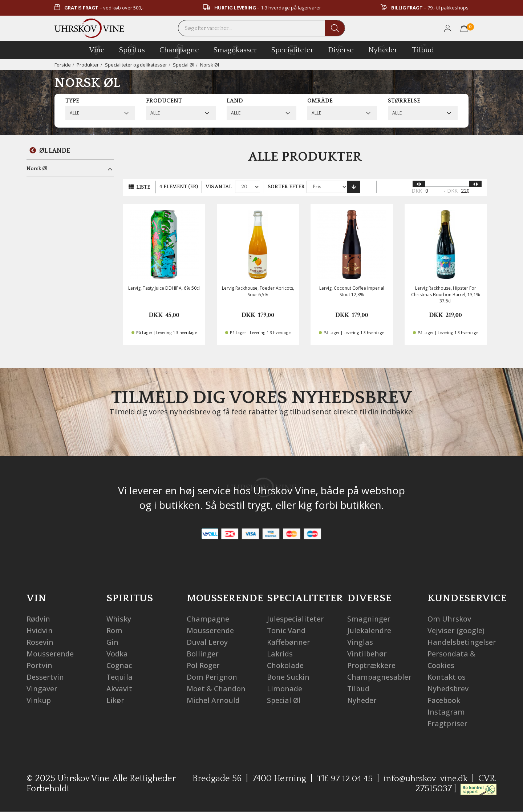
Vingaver (42, 689)
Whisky (119, 619)
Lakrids (280, 654)
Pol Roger (203, 665)
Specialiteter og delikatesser (136, 65)
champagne (179, 51)
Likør (115, 700)
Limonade (285, 689)
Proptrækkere (372, 665)
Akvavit (119, 689)
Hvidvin (40, 630)
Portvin (39, 665)
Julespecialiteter (296, 619)
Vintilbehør (367, 654)
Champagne (208, 619)
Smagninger (369, 619)
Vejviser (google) (456, 630)
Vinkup (39, 700)
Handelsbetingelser (462, 642)
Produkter (88, 65)
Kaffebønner (289, 642)
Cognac (119, 665)
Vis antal (219, 187)
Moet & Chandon (216, 689)
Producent (164, 101)
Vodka (117, 654)
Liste (143, 187)
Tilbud (423, 49)
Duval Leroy (207, 642)
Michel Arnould (214, 700)
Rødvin (38, 619)
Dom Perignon (212, 677)
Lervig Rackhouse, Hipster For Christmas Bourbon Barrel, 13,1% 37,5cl (446, 294)
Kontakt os (447, 677)
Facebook (444, 700)
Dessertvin (45, 677)
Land (235, 101)
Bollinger (203, 654)
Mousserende (50, 654)
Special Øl (185, 65)
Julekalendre (369, 630)
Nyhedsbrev (449, 689)
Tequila (120, 677)
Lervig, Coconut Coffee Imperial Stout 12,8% (352, 291)
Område (320, 101)
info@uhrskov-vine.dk (425, 779)
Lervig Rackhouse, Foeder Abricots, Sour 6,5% (258, 291)
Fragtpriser (448, 723)
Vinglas (360, 642)
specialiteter (292, 50)
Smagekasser (235, 50)
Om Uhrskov (449, 619)
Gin (113, 642)
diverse (341, 50)
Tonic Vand (287, 630)
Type (72, 101)
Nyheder (383, 49)
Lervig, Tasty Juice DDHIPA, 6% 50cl (164, 288)
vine (97, 50)
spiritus (132, 50)
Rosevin (40, 642)
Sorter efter (286, 187)
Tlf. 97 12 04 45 (344, 779)
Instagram (446, 712)
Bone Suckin (288, 677)
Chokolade (286, 665)
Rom (114, 630)
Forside (63, 65)
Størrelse (404, 101)
